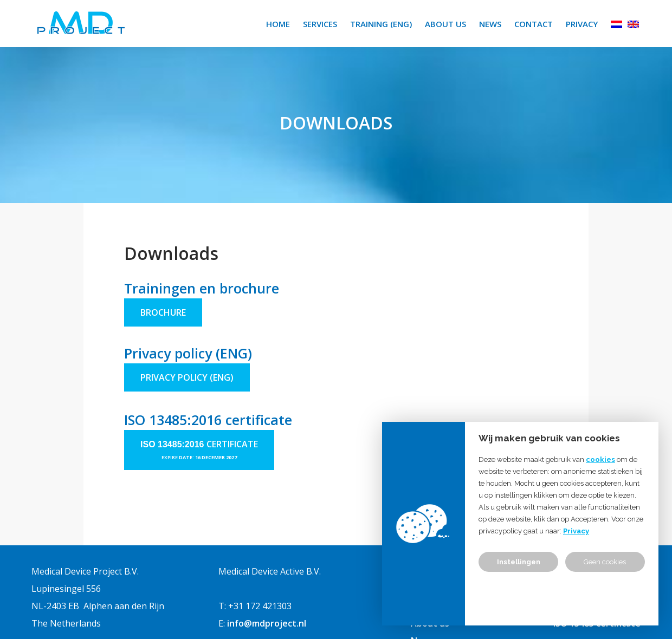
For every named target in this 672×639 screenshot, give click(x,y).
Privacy (582, 24)
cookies (600, 459)
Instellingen (519, 562)
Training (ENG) (381, 24)
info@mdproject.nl (267, 623)
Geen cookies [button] (605, 562)
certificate (232, 444)
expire (170, 457)
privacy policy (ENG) (187, 377)
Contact (534, 24)
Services (320, 24)
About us (445, 24)
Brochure (163, 312)
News (490, 24)
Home (278, 24)
